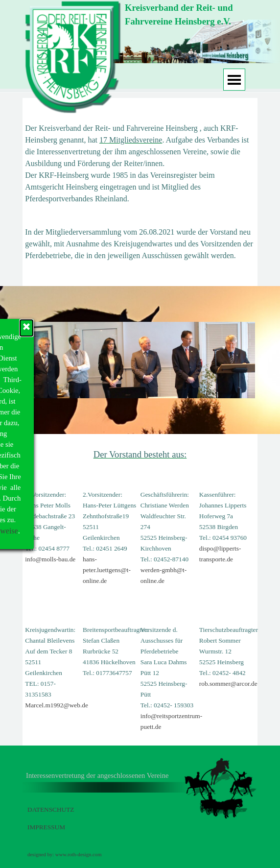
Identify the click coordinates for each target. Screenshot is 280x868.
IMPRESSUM (46, 827)
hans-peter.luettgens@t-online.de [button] (107, 570)
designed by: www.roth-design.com (64, 855)
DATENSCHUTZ (51, 809)
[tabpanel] (188, 15)
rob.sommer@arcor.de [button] (228, 684)
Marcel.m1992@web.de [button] (57, 705)
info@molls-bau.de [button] (50, 559)
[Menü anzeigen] (234, 80)
